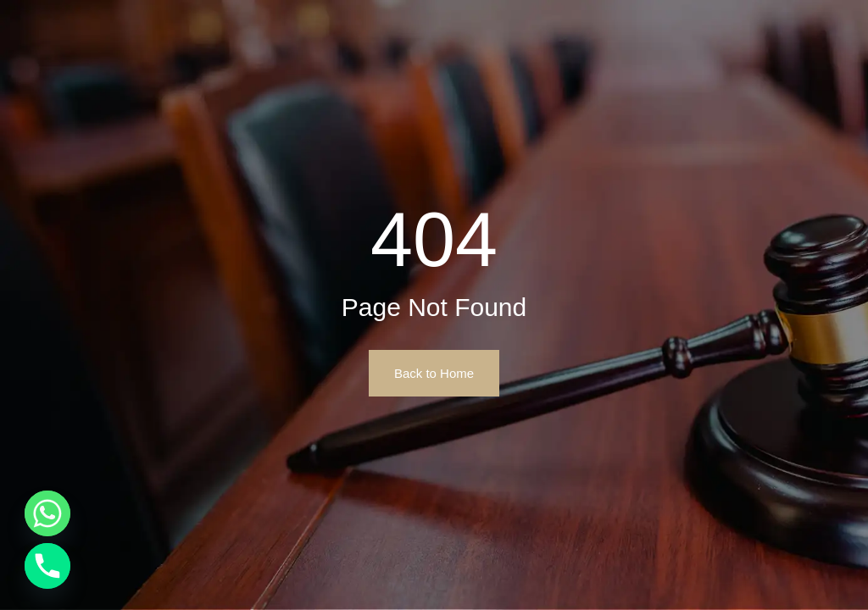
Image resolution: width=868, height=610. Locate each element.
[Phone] (47, 566)
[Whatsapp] (47, 513)
